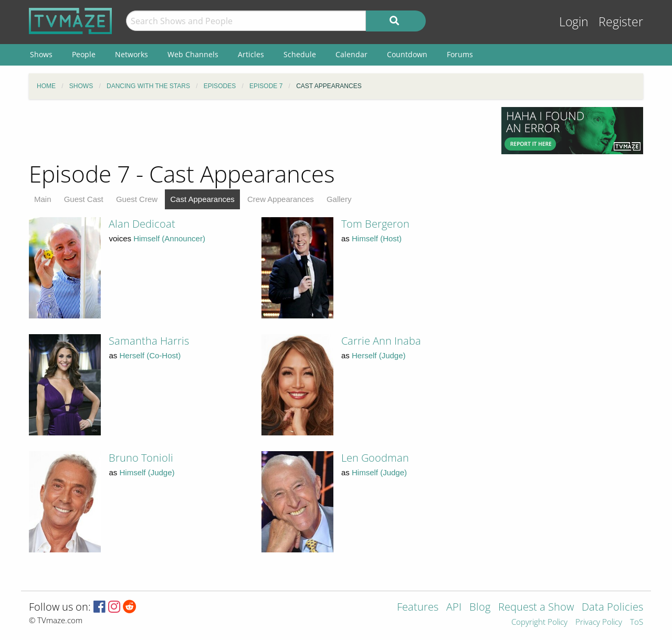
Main (43, 199)
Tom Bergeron (375, 224)
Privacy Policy (599, 622)
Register (621, 22)
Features (418, 608)
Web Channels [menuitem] (193, 54)
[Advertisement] (257, 131)
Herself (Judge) (379, 355)
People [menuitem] (84, 54)
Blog (480, 608)
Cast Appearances (202, 199)
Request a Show (536, 608)
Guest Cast (84, 199)
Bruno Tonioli (141, 458)
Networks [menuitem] (132, 54)
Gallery (339, 199)
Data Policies (612, 608)
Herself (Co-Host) (150, 355)
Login (574, 22)
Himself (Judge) (147, 472)
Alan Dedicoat (142, 224)
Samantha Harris (149, 341)
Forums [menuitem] (460, 54)
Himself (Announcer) (169, 238)
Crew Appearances (281, 199)
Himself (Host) (377, 238)
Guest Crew (137, 199)
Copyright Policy (539, 622)
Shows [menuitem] (41, 54)
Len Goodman (375, 458)
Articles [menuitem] (251, 54)
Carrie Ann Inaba (381, 341)
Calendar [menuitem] (351, 54)
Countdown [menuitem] (407, 54)
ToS (637, 622)
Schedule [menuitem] (300, 54)
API (454, 608)
